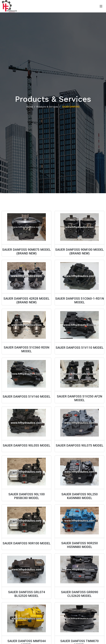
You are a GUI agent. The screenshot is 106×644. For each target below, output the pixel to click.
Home (30, 107)
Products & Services (47, 107)
